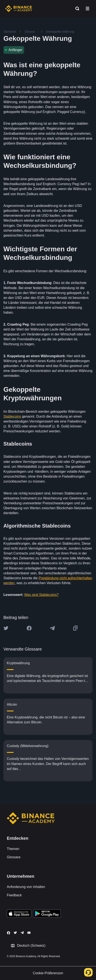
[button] (87, 9)
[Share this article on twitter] (6, 628)
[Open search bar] (76, 9)
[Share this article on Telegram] (52, 628)
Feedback (14, 895)
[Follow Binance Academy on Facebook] (9, 933)
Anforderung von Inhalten (26, 887)
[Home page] (19, 9)
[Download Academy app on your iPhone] (19, 914)
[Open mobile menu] (87, 9)
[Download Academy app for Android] (47, 914)
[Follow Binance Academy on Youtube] (29, 933)
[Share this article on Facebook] (29, 628)
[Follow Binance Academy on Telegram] (22, 933)
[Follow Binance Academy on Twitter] (15, 933)
